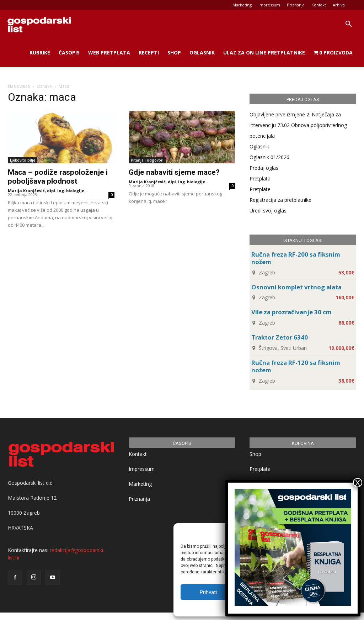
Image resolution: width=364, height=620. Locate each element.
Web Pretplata (109, 52)
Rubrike (40, 52)
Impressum (269, 5)
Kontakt (319, 5)
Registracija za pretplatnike (280, 200)
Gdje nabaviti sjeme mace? (174, 172)
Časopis (69, 52)
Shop (174, 52)
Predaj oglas (264, 168)
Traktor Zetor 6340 (280, 337)
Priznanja (296, 5)
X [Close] (358, 483)
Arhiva (339, 5)
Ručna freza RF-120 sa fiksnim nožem (296, 366)
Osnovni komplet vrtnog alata (296, 287)
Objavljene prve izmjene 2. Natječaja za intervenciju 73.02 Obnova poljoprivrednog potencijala (298, 125)
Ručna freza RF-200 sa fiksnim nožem (296, 258)
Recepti (149, 52)
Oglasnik (202, 52)
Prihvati (208, 592)
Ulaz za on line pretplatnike (264, 52)
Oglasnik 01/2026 (269, 157)
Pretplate (260, 189)
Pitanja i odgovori (147, 160)
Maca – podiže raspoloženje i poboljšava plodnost (58, 177)
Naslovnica (19, 86)
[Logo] (39, 24)
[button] (348, 25)
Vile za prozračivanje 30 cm (291, 312)
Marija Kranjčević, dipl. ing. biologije (46, 191)
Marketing (242, 5)
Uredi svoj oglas (268, 211)
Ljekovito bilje (23, 160)
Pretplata (260, 178)
